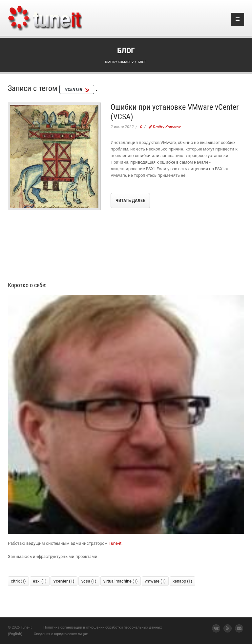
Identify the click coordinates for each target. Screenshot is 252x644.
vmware (155, 581)
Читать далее (130, 200)
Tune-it (115, 543)
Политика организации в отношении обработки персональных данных (103, 627)
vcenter (64, 581)
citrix (18, 581)
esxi (40, 581)
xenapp (182, 581)
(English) (15, 634)
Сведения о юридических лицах (61, 634)
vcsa (89, 581)
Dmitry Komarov (165, 127)
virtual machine (121, 581)
